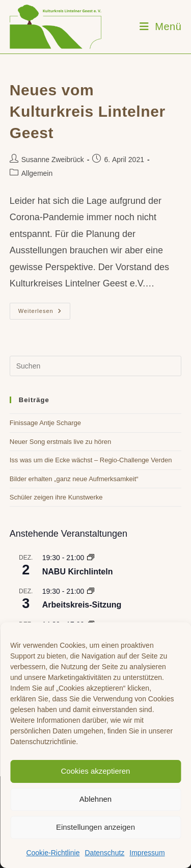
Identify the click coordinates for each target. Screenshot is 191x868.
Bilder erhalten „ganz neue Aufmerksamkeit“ (74, 479)
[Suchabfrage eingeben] (96, 366)
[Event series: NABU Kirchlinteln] (91, 558)
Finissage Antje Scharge (45, 423)
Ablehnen (95, 799)
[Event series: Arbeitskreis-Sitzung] (91, 591)
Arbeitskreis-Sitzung (82, 605)
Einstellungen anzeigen (95, 827)
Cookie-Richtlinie (53, 853)
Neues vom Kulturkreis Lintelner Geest (88, 111)
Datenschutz (104, 853)
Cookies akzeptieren (96, 771)
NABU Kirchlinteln (78, 572)
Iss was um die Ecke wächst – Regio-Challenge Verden (91, 460)
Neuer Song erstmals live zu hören (60, 442)
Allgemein (37, 173)
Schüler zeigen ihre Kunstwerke (56, 497)
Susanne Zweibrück (53, 160)
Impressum (147, 853)
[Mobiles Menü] (161, 27)
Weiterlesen (44, 313)
